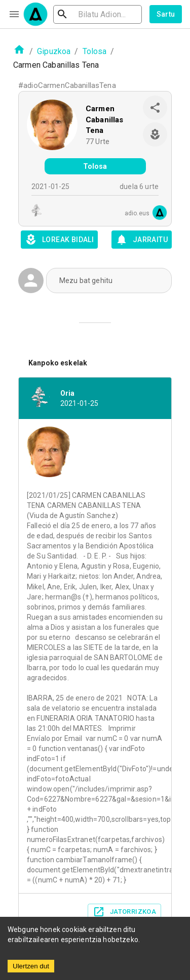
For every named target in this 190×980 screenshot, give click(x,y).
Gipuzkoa (54, 51)
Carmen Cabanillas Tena (105, 120)
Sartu (166, 14)
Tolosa (95, 51)
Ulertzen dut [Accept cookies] (31, 966)
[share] (155, 108)
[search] (98, 14)
